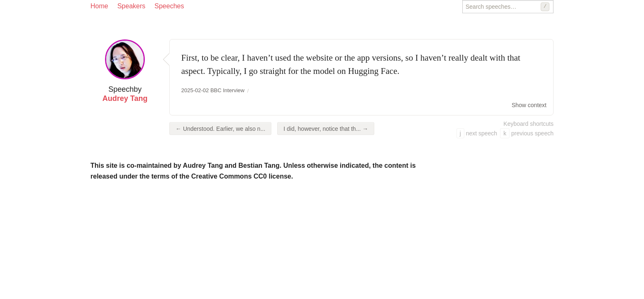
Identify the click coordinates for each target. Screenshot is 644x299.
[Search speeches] (508, 7)
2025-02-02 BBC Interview (213, 90)
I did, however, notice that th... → (326, 129)
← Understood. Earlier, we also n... (220, 129)
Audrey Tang (125, 98)
